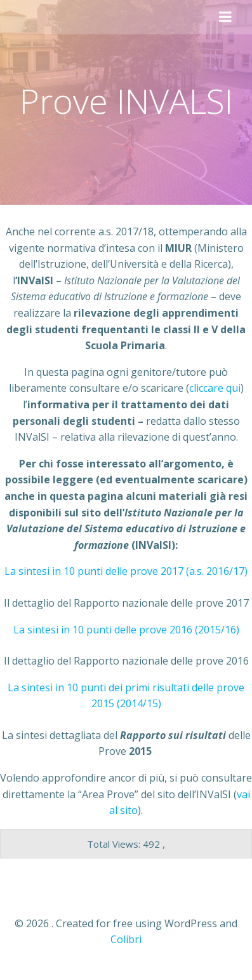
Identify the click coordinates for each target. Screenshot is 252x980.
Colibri (126, 939)
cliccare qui (215, 388)
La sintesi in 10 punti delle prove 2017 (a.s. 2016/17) (126, 571)
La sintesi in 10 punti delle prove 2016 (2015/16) (126, 630)
